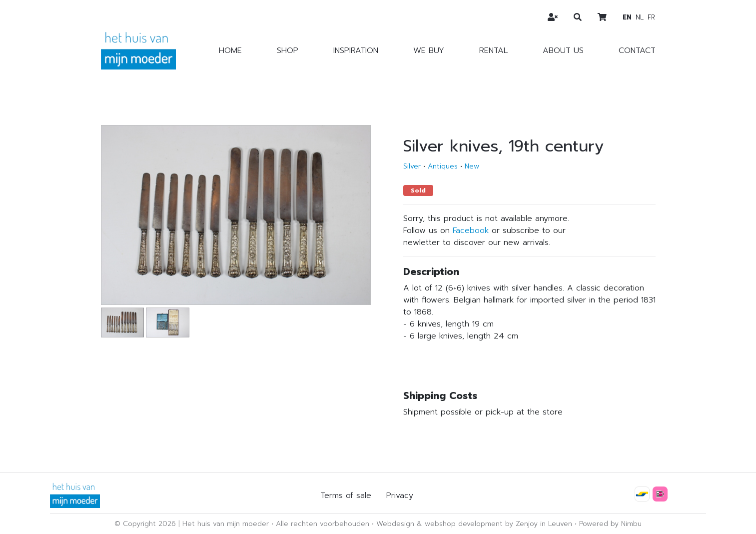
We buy (429, 50)
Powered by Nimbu (610, 524)
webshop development (464, 524)
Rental (493, 50)
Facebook (471, 230)
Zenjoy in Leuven (544, 524)
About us (563, 50)
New (472, 166)
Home (230, 50)
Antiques (443, 166)
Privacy (400, 495)
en (627, 17)
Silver (412, 166)
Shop (288, 50)
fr (651, 17)
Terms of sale (346, 495)
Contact (637, 50)
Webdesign (395, 524)
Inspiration (356, 50)
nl (640, 17)
